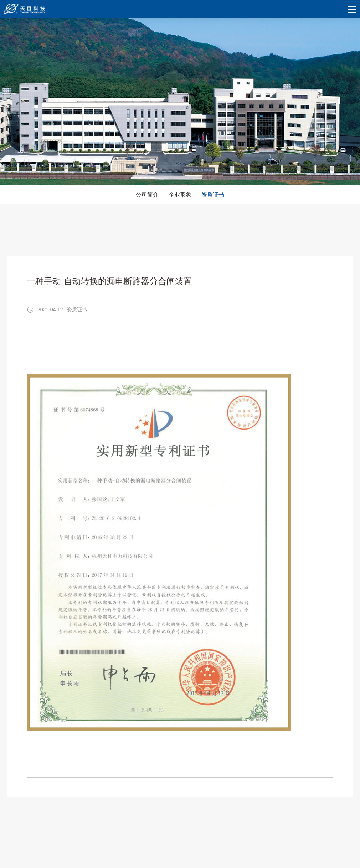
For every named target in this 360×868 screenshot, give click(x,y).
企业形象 (180, 195)
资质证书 (213, 195)
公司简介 (147, 195)
